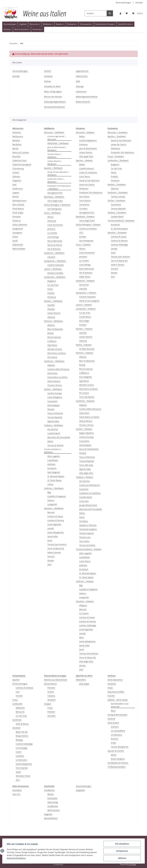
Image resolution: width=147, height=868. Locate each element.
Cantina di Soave (55, 516)
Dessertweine (50, 684)
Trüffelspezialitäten (117, 767)
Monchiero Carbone (57, 353)
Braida (50, 333)
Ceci (18, 692)
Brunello (16, 156)
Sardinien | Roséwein (118, 192)
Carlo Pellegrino (55, 397)
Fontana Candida (55, 273)
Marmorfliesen (51, 818)
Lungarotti (52, 504)
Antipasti (112, 684)
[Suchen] (96, 13)
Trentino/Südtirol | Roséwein (121, 221)
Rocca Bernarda (55, 241)
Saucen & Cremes (116, 751)
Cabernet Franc (20, 160)
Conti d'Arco (85, 561)
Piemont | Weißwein (54, 321)
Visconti (51, 556)
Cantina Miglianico (88, 140)
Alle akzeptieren (122, 844)
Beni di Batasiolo (55, 329)
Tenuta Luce (85, 537)
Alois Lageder (54, 456)
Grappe (48, 704)
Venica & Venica (55, 245)
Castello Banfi (54, 433)
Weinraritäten (19, 249)
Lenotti (51, 528)
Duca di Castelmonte (89, 449)
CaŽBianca (84, 373)
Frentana (83, 144)
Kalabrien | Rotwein (85, 281)
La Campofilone (118, 731)
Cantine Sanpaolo (56, 265)
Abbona (51, 325)
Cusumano (52, 401)
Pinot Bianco (18, 208)
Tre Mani (83, 208)
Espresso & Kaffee (116, 692)
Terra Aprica (85, 200)
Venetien (17, 728)
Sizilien (51, 692)
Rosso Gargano (118, 759)
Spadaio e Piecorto (88, 525)
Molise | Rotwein (84, 345)
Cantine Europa (55, 393)
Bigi (49, 492)
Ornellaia (84, 521)
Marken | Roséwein (117, 184)
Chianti (16, 172)
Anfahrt (48, 71)
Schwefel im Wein (52, 86)
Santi (50, 540)
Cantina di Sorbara (88, 229)
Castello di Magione (57, 496)
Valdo (18, 772)
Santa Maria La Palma (57, 377)
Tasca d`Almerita (55, 413)
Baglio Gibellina (86, 433)
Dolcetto (16, 176)
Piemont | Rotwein (85, 353)
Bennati (51, 512)
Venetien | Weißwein (54, 508)
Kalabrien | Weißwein (54, 253)
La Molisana (116, 735)
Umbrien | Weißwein (54, 488)
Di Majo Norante (87, 349)
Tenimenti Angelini (88, 529)
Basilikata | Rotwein (85, 217)
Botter (82, 136)
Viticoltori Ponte (23, 776)
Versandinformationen (55, 107)
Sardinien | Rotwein (85, 401)
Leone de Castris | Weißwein (56, 180)
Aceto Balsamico (115, 680)
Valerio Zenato (54, 552)
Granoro (115, 727)
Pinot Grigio (18, 213)
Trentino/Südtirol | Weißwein (53, 451)
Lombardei (17, 704)
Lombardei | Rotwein (86, 309)
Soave (15, 237)
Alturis (50, 217)
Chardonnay (18, 168)
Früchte (111, 696)
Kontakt (139, 3)
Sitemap (80, 86)
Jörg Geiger (84, 684)
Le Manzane (21, 760)
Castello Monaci (87, 168)
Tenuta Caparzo (87, 533)
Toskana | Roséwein (117, 213)
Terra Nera (84, 541)
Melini (50, 441)
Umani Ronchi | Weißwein (55, 163)
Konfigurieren (122, 851)
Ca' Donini (84, 613)
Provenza (52, 297)
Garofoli (51, 305)
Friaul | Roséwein (116, 156)
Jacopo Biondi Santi (88, 505)
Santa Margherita (56, 532)
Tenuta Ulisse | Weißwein (55, 156)
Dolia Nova (52, 373)
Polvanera (84, 188)
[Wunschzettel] (127, 13)
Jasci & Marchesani (88, 148)
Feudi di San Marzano (89, 180)
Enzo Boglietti (86, 377)
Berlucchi (20, 712)
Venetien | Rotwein (85, 601)
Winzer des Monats (53, 97)
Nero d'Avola (18, 204)
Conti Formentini (55, 225)
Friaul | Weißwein (52, 213)
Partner (48, 81)
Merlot (15, 196)
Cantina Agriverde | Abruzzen (57, 138)
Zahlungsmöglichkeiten (55, 102)
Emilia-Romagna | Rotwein (88, 225)
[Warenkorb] (137, 13)
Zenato (51, 560)
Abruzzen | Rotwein (85, 132)
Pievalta (51, 309)
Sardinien (17, 720)
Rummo (115, 739)
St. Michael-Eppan (56, 476)
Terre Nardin (22, 768)
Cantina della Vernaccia (90, 409)
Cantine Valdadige (24, 744)
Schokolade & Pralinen (118, 763)
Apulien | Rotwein (84, 160)
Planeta (51, 409)
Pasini (50, 289)
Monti (114, 755)
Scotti (113, 743)
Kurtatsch (52, 468)
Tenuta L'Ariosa (55, 385)
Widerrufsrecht (83, 102)
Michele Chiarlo (55, 349)
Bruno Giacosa (54, 337)
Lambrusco (18, 188)
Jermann (51, 229)
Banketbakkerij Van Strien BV (120, 705)
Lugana (16, 192)
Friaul (15, 700)
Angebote (80, 790)
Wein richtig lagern (53, 91)
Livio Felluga (53, 237)
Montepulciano (19, 200)
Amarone (17, 132)
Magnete (48, 814)
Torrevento (84, 204)
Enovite (83, 237)
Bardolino (17, 144)
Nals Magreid (54, 472)
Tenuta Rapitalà (55, 417)
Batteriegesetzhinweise (87, 97)
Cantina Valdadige (88, 625)
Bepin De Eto (22, 732)
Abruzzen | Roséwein (118, 132)
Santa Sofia (53, 536)
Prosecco (17, 221)
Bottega (19, 740)
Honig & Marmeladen (117, 715)
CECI (81, 233)
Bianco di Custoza (21, 152)
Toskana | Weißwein (54, 425)
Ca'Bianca (52, 341)
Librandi (51, 257)
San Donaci (84, 196)
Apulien (16, 680)
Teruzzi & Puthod (55, 445)
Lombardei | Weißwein (55, 277)
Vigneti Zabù (53, 421)
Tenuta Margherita (120, 747)
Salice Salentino (20, 225)
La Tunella (52, 233)
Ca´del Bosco (85, 317)
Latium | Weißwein (53, 269)
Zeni (49, 564)
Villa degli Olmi (86, 156)
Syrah (15, 241)
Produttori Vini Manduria (91, 192)
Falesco (51, 500)
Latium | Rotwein (84, 305)
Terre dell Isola (86, 465)
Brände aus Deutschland (56, 680)
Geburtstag (53, 802)
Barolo (15, 148)
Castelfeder (53, 460)
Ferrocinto (84, 285)
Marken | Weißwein (53, 301)
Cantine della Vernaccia (58, 369)
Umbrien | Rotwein (85, 581)
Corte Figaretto (54, 524)
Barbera (16, 140)
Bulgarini (52, 281)
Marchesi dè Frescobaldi (59, 437)
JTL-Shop (133, 864)
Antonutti (52, 221)
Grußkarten (49, 790)
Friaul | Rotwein (83, 245)
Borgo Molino (22, 736)
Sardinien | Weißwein (54, 361)
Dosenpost (52, 798)
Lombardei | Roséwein (118, 160)
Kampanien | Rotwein (86, 293)
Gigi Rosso (52, 345)
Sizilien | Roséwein (116, 200)
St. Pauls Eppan (55, 480)
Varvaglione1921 (55, 193)
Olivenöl (111, 719)
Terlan (50, 484)
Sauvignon (17, 233)
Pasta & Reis (113, 723)
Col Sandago (22, 748)
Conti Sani (84, 501)
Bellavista (20, 708)
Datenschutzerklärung (16, 858)
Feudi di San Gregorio (89, 301)
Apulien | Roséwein (117, 136)
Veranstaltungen (123, 3)
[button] (120, 13)
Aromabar (17, 790)
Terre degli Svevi (55, 201)
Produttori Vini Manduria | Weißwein (59, 187)
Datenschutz (82, 76)
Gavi (14, 184)
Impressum (81, 91)
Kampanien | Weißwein (55, 261)
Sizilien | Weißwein (53, 389)
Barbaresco (18, 136)
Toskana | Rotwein (85, 477)
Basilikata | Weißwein (54, 197)
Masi (81, 637)
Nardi (82, 517)
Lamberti (20, 756)
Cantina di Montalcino (89, 485)
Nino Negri (84, 321)
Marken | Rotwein (84, 329)
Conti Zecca (85, 176)
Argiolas (51, 365)
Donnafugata (53, 405)
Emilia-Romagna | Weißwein (57, 205)
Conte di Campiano (88, 172)
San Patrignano (54, 209)
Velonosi (51, 317)
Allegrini (83, 605)
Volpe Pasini (85, 277)
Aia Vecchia (53, 429)
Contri (19, 752)
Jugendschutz (82, 71)
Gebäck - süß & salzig (117, 700)
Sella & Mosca (54, 381)
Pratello (51, 293)
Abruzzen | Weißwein (54, 132)
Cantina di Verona (56, 520)
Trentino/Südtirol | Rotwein (89, 549)
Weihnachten (54, 810)
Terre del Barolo (87, 397)
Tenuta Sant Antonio (57, 544)
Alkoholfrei (81, 680)
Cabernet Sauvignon (22, 164)
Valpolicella (18, 245)
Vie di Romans (54, 249)
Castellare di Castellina (90, 493)
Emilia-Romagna (20, 684)
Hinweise (48, 76)
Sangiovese (18, 229)
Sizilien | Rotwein (84, 429)
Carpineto (84, 489)
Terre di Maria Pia (56, 548)
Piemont (51, 688)
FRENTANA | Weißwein (58, 143)
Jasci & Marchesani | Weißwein (57, 149)
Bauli (113, 711)
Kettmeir (51, 464)
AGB (78, 81)
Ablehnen (122, 858)
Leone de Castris (87, 184)
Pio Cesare (52, 357)
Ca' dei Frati (53, 285)
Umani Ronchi (54, 313)
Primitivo (17, 217)
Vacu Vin (16, 794)
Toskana (51, 696)
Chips (110, 688)
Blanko (51, 794)
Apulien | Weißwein (53, 168)
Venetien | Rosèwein (117, 233)
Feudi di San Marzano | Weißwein (58, 173)
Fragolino (17, 180)
